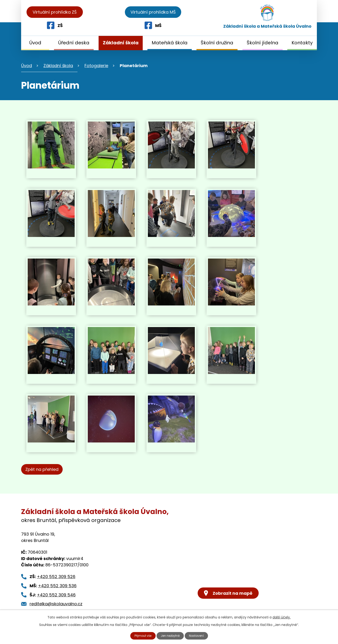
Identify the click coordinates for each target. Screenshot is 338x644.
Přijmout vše (140, 635)
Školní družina (217, 43)
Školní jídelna (263, 43)
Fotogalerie (96, 66)
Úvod (35, 43)
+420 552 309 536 (57, 586)
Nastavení (200, 635)
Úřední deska (74, 43)
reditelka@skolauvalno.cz (56, 604)
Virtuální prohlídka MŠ (283, 12)
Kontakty (302, 43)
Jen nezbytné (171, 635)
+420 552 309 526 (56, 577)
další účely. (282, 617)
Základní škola (121, 43)
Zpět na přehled (44, 469)
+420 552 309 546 (56, 595)
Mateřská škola (170, 43)
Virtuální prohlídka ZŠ (55, 12)
